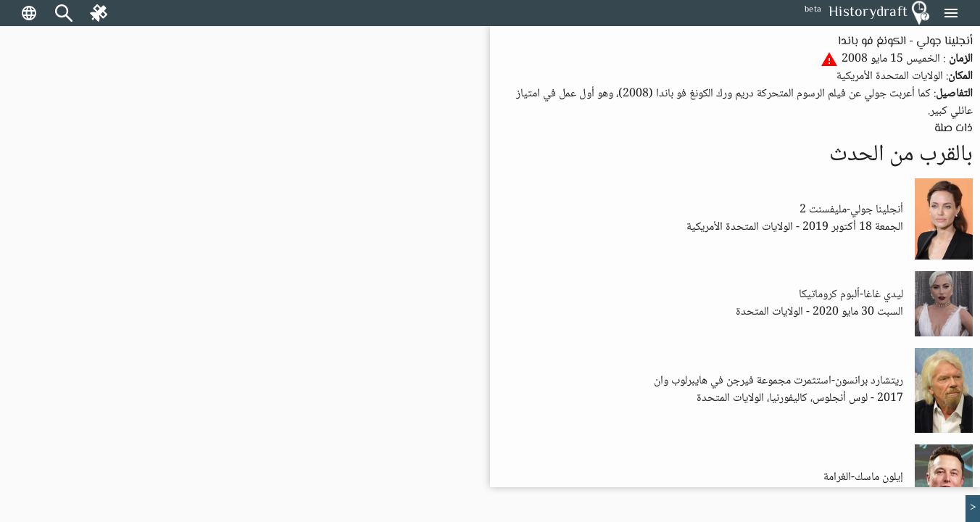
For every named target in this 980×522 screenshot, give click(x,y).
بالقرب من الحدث (901, 155)
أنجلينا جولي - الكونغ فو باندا (905, 42)
